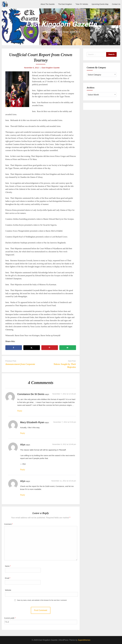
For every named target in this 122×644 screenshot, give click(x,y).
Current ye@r (10, 618)
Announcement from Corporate (20, 364)
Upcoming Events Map (100, 4)
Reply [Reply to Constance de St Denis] (20, 411)
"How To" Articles (82, 4)
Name (8, 566)
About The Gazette (48, 4)
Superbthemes (84, 640)
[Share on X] (32, 348)
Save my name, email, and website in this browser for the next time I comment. (42, 600)
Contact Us (116, 4)
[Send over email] (68, 348)
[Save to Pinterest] (50, 348)
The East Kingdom (65, 4)
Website (8, 590)
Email (8, 578)
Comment (8, 524)
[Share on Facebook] (14, 348)
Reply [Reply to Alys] (23, 470)
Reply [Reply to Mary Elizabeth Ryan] (23, 433)
